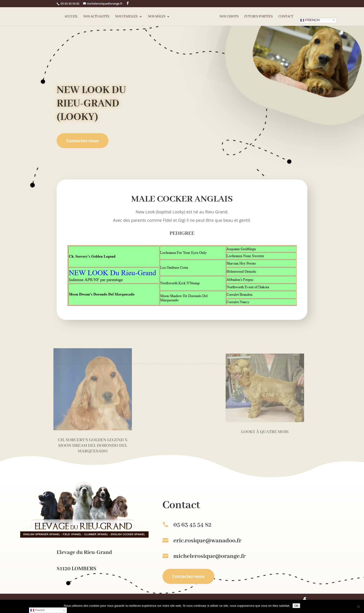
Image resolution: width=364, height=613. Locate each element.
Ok (296, 606)
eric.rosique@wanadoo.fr (207, 541)
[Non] (358, 606)
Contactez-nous (83, 141)
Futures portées (258, 17)
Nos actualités (96, 17)
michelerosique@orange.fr (210, 556)
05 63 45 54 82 (70, 4)
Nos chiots (229, 17)
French (310, 20)
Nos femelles (126, 17)
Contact (286, 17)
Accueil (71, 17)
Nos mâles (157, 17)
